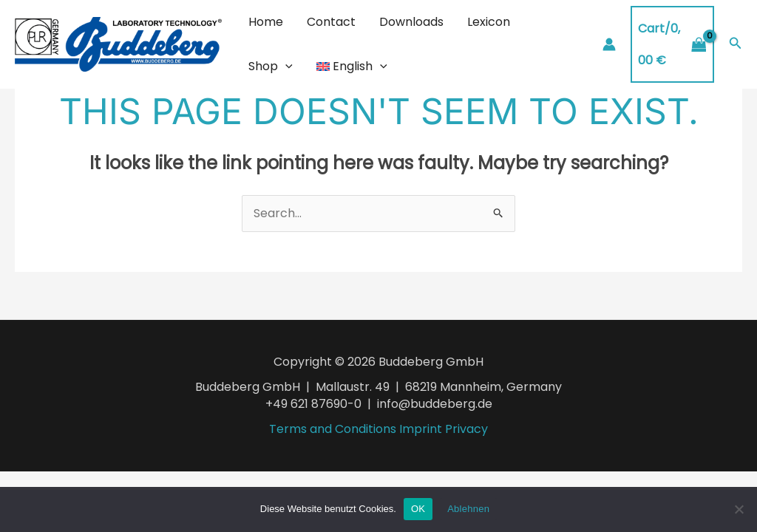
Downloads (411, 22)
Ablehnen (468, 509)
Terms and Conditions (333, 429)
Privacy (466, 429)
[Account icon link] (609, 44)
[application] (285, 66)
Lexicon (489, 22)
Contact (331, 22)
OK (418, 509)
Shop (271, 66)
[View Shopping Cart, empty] (672, 44)
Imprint (421, 429)
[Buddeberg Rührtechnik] (118, 43)
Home (266, 22)
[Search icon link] (736, 44)
